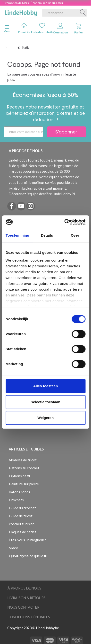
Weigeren (45, 418)
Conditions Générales (29, 617)
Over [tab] (75, 235)
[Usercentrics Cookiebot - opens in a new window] (65, 222)
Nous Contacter (23, 607)
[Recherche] (83, 13)
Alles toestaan (46, 386)
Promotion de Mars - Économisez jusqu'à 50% (33, 3)
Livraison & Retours (27, 598)
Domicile (24, 28)
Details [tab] (47, 235)
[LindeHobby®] (21, 12)
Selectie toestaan (45, 402)
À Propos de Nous (24, 588)
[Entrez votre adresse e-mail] (23, 132)
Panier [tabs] (79, 28)
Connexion (60, 28)
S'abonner (66, 132)
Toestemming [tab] (17, 235)
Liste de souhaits (42, 28)
